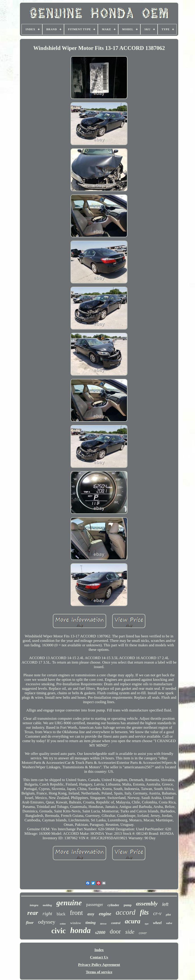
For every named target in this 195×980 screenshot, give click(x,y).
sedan (63, 924)
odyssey (47, 922)
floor (30, 923)
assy (91, 914)
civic (58, 931)
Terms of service (99, 972)
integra (34, 905)
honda (80, 930)
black (61, 914)
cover (143, 933)
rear (33, 913)
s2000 (100, 932)
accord (126, 912)
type (147, 924)
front (76, 913)
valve (169, 923)
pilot (168, 915)
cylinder (113, 905)
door (115, 931)
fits (144, 912)
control (116, 923)
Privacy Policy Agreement (99, 965)
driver (103, 924)
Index (99, 950)
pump (127, 905)
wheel (157, 923)
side (130, 932)
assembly (147, 904)
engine (105, 914)
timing (91, 923)
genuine (69, 903)
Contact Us (99, 957)
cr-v (157, 913)
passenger (95, 904)
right (47, 913)
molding (47, 905)
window (75, 923)
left (165, 904)
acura (133, 921)
